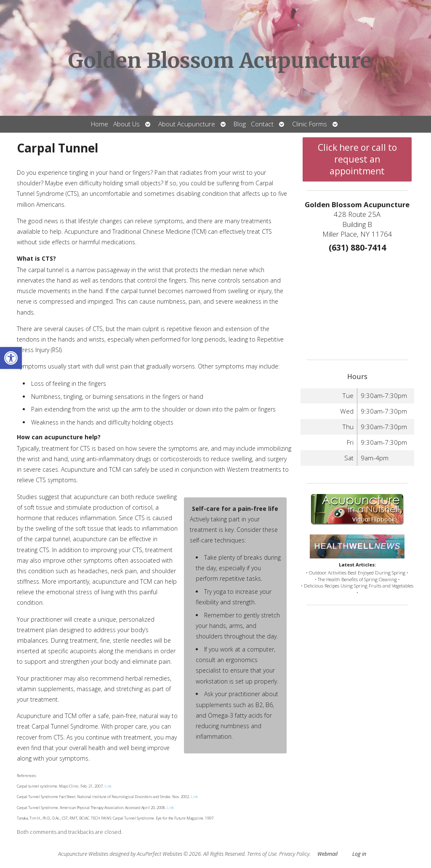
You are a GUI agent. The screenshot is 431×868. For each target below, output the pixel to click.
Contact (262, 124)
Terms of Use (262, 854)
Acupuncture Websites (83, 854)
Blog (240, 124)
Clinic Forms (310, 124)
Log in (359, 854)
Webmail (327, 854)
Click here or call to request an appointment (357, 159)
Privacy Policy (294, 854)
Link (108, 786)
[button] (11, 358)
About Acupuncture (187, 124)
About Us (126, 124)
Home (100, 124)
